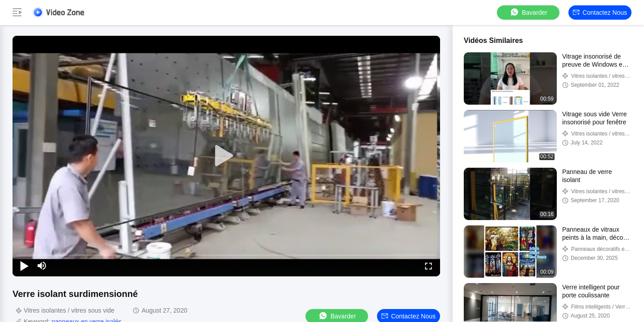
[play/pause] (24, 266)
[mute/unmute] (42, 266)
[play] (226, 156)
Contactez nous (600, 13)
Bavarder (528, 12)
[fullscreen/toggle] (428, 266)
